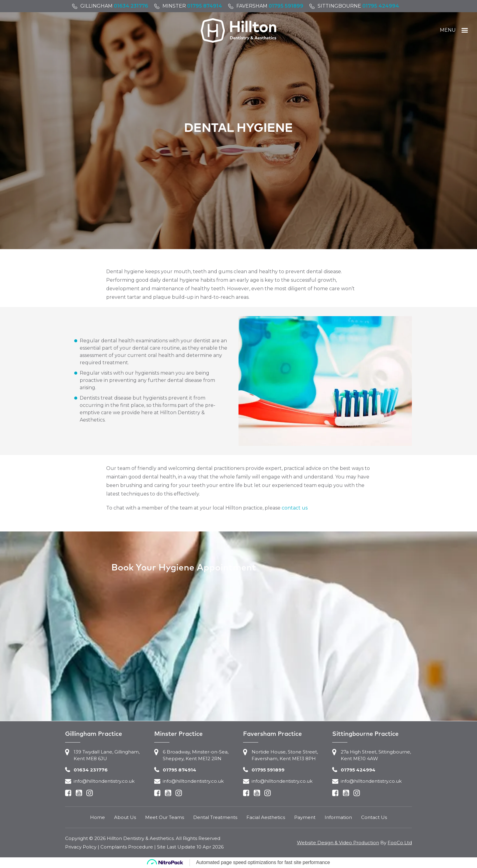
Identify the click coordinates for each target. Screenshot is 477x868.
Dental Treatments (215, 817)
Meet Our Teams (165, 817)
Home (97, 817)
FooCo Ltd (400, 843)
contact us (295, 508)
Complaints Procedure (127, 847)
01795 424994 (381, 6)
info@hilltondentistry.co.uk (104, 781)
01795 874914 (205, 6)
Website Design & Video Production (338, 843)
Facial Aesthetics (266, 817)
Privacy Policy (81, 847)
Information (338, 817)
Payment (305, 817)
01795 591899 (286, 6)
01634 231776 (131, 6)
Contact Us (374, 817)
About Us (125, 817)
